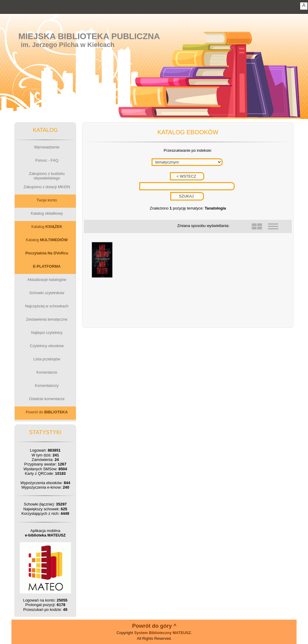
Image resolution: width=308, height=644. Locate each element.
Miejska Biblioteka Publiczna (89, 36)
